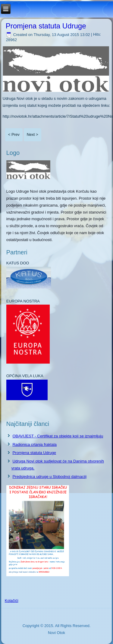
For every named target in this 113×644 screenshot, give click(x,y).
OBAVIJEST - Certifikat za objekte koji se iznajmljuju (58, 436)
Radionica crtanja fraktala (35, 445)
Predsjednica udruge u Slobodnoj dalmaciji (49, 477)
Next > (33, 134)
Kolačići (12, 601)
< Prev (14, 134)
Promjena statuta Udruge (46, 26)
